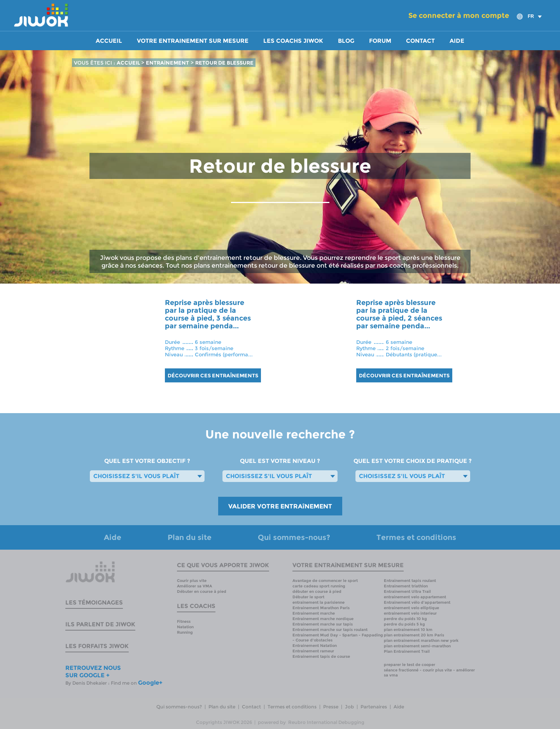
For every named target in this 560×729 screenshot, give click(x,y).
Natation (185, 627)
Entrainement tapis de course (321, 656)
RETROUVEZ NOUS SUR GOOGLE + (93, 671)
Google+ (150, 683)
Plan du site (190, 537)
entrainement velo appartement (415, 597)
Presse (331, 707)
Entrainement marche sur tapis (323, 624)
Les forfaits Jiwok (97, 646)
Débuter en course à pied (202, 591)
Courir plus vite (192, 581)
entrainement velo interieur (410, 613)
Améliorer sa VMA (194, 586)
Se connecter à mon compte (459, 16)
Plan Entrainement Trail (407, 651)
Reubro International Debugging (326, 722)
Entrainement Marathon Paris (321, 608)
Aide (457, 41)
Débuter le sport (308, 597)
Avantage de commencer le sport (325, 581)
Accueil (109, 41)
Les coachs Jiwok (293, 41)
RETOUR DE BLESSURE (224, 63)
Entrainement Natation (315, 646)
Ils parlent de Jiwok (100, 624)
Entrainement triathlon (406, 586)
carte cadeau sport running (319, 586)
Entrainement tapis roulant (410, 581)
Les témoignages (94, 602)
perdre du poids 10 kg (405, 619)
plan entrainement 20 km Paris (414, 635)
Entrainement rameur (313, 651)
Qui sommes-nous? (294, 537)
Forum (380, 41)
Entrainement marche (314, 613)
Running (185, 632)
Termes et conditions (416, 537)
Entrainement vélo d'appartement (417, 602)
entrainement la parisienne (318, 602)
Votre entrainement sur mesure (193, 41)
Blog (346, 41)
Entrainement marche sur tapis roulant (330, 630)
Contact (420, 41)
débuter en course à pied (317, 591)
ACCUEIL (129, 63)
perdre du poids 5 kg (404, 624)
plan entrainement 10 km (408, 630)
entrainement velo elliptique (411, 608)
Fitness (184, 621)
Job (349, 707)
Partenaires (374, 707)
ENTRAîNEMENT (167, 63)
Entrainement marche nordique (323, 619)
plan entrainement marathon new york (421, 641)
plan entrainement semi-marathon (417, 646)
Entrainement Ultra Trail (407, 591)
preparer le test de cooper (409, 665)
